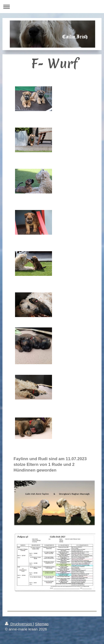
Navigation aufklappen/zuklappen (52, 7)
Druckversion (19, 624)
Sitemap (42, 624)
